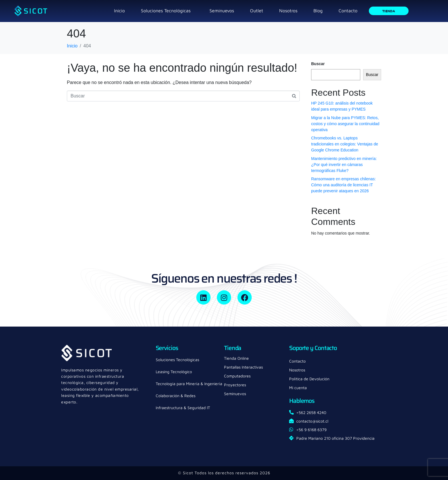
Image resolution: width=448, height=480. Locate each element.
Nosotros (288, 11)
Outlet (257, 11)
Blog (318, 11)
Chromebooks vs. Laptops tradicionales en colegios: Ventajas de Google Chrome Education (345, 144)
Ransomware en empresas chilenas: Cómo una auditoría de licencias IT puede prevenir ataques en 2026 (343, 185)
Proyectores (235, 385)
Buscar (318, 64)
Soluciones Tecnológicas (166, 11)
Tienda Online (236, 358)
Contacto (348, 11)
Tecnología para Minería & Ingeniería (189, 384)
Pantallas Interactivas (243, 367)
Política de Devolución (309, 379)
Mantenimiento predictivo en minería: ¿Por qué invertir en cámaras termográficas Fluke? (344, 165)
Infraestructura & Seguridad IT (183, 408)
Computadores (237, 376)
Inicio (119, 11)
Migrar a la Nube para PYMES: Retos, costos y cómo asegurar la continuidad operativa (345, 124)
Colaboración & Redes (176, 396)
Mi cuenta (298, 388)
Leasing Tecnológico (174, 372)
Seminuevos (222, 11)
